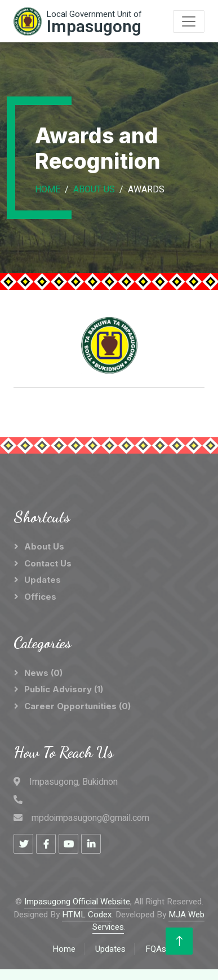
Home (48, 190)
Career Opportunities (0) (77, 706)
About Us (94, 190)
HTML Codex (87, 915)
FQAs (156, 949)
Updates (43, 580)
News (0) (43, 673)
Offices (40, 597)
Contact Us (48, 563)
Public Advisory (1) (64, 689)
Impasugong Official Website (77, 902)
